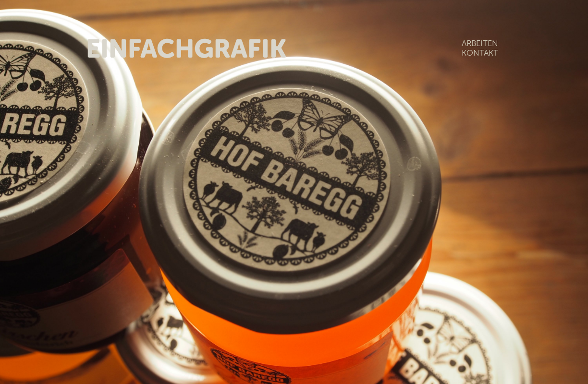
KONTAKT (480, 53)
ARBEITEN (480, 43)
